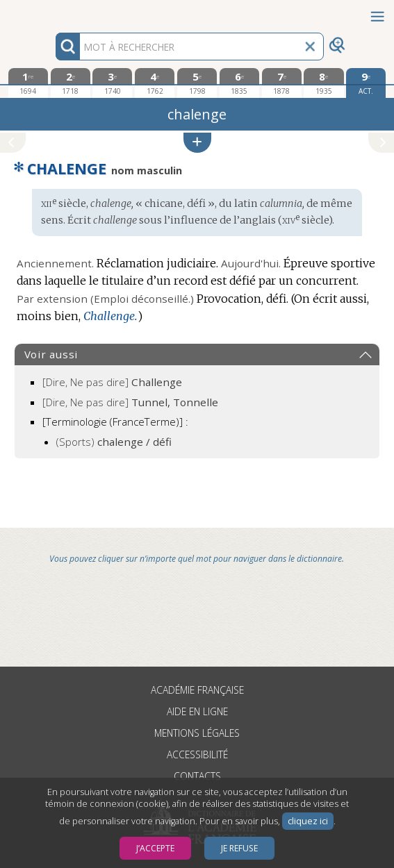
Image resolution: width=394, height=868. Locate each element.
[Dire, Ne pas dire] (112, 382)
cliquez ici (308, 821)
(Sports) (114, 442)
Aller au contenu (54, 12)
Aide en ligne (197, 711)
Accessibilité (197, 754)
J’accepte (155, 848)
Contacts (197, 776)
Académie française (197, 690)
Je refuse (239, 848)
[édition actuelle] (366, 83)
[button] (197, 143)
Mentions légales (197, 733)
